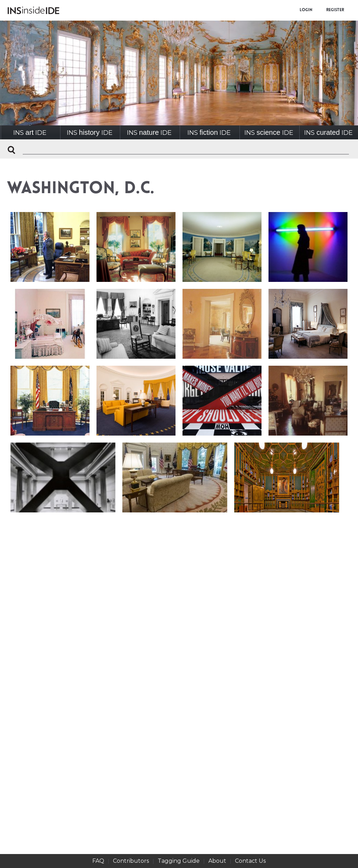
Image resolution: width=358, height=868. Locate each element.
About (217, 861)
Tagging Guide (179, 861)
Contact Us (250, 861)
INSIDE (30, 133)
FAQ (98, 861)
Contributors (131, 861)
